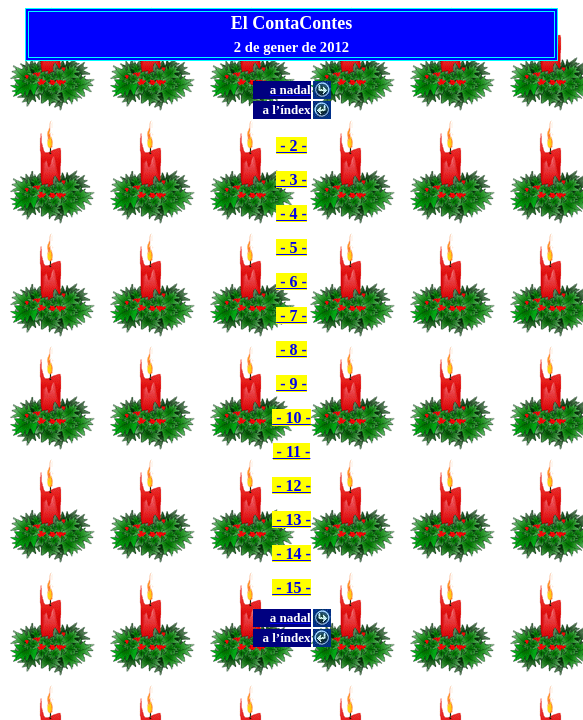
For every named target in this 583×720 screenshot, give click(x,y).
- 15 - (291, 587)
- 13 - (291, 519)
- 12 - (291, 485)
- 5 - (291, 247)
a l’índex (286, 109)
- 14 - (291, 553)
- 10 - (291, 417)
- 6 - (291, 281)
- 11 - (292, 451)
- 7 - (291, 315)
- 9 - (291, 383)
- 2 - (291, 145)
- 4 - (291, 213)
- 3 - (291, 179)
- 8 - (291, 349)
